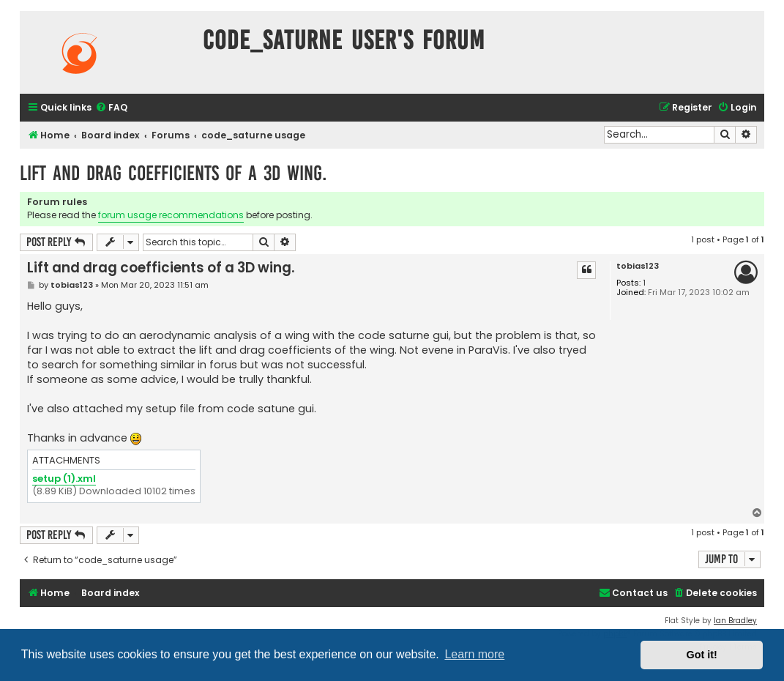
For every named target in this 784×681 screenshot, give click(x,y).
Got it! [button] (702, 655)
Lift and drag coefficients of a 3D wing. (173, 173)
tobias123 (638, 266)
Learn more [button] (474, 654)
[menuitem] (111, 108)
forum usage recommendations (171, 215)
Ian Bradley (735, 621)
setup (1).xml (64, 479)
